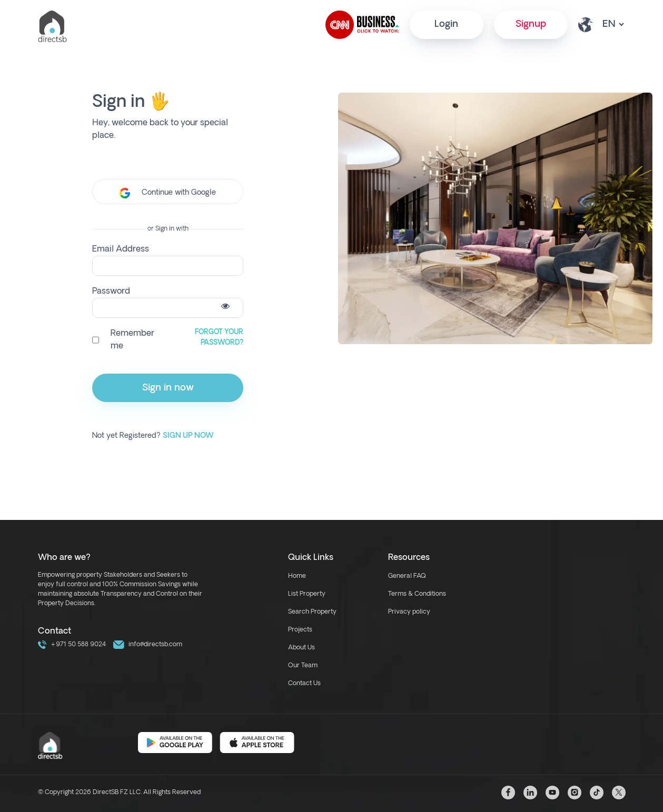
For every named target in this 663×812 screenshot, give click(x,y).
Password (111, 292)
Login (446, 24)
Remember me (132, 340)
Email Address (121, 249)
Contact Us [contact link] (304, 684)
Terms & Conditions (417, 594)
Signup (531, 24)
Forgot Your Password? (219, 338)
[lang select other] (613, 24)
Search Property (312, 612)
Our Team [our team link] (303, 666)
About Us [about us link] (301, 648)
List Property (307, 594)
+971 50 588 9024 (72, 645)
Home (297, 576)
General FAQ (407, 576)
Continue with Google (168, 193)
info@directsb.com (148, 645)
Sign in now (168, 388)
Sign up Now (188, 436)
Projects (300, 630)
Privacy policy (409, 612)
